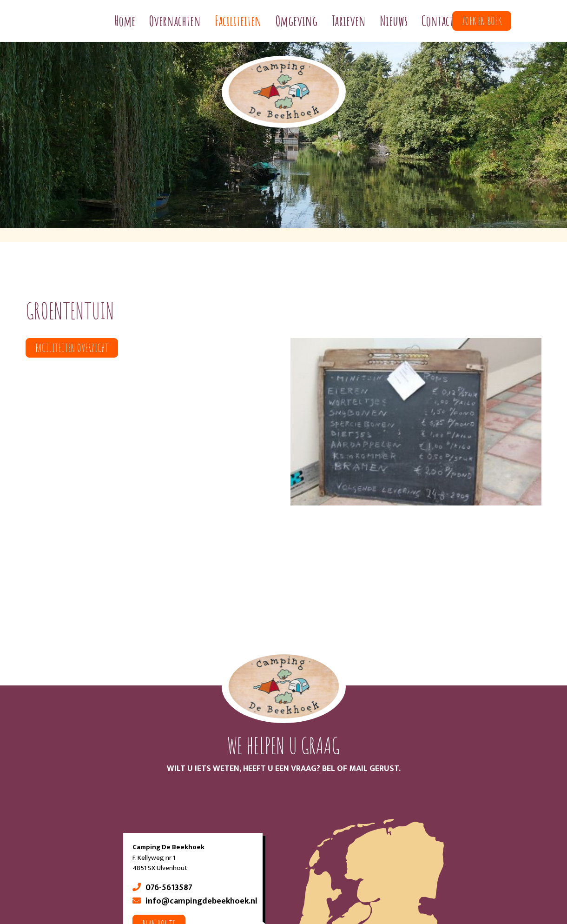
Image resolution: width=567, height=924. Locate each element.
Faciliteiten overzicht (72, 348)
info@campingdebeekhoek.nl (201, 901)
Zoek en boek (482, 21)
